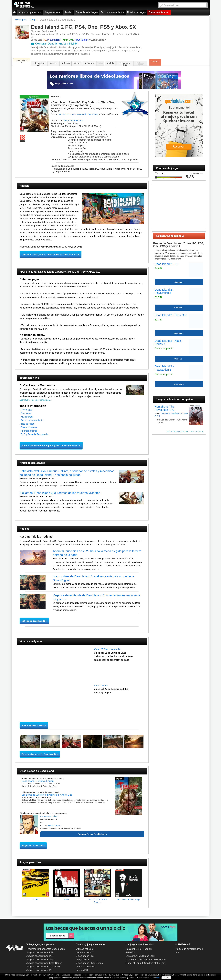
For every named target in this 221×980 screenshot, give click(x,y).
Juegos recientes (53, 12)
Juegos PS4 (82, 960)
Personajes (26, 410)
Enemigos (26, 413)
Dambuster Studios (74, 121)
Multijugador (27, 417)
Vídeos (77, 63)
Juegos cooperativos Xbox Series (44, 963)
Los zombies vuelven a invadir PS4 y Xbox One (47, 795)
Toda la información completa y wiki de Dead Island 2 (50, 446)
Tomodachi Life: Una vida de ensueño (145, 960)
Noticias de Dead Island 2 (34, 621)
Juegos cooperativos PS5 (40, 952)
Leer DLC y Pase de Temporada (35, 400)
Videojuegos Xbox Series (89, 963)
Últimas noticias (84, 949)
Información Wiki (39, 64)
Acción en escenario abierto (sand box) (79, 114)
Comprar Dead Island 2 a (54, 44)
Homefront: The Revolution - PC (164, 408)
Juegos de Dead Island (32, 846)
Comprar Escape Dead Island (91, 834)
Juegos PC (82, 970)
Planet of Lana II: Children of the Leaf (145, 963)
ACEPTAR (166, 978)
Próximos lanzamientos (112, 12)
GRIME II (130, 952)
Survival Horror (54, 826)
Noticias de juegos (137, 12)
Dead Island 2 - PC (167, 264)
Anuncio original (29, 431)
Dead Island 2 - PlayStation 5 (164, 368)
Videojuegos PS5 (85, 956)
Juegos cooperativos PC (39, 970)
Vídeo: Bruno (101, 686)
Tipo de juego (28, 424)
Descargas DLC (125, 64)
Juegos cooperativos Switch (41, 960)
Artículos (66, 63)
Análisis (69, 12)
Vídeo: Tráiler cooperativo (108, 649)
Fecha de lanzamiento (32, 420)
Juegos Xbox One (85, 967)
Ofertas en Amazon (159, 12)
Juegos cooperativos (30, 13)
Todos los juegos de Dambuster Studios (184, 431)
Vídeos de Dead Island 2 (33, 725)
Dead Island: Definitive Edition (38, 781)
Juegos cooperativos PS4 (40, 956)
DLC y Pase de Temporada (34, 434)
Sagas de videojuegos (87, 12)
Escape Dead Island (49, 816)
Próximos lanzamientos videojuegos (46, 949)
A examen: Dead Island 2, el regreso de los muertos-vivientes (60, 493)
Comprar (155, 61)
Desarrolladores (29, 427)
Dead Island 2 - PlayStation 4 (164, 291)
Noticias (53, 63)
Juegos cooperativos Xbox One (43, 967)
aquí (158, 978)
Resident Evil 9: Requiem (139, 949)
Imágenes (89, 63)
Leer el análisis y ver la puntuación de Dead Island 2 (50, 254)
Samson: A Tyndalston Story (140, 956)
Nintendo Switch (85, 952)
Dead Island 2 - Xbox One (171, 315)
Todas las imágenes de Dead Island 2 (39, 754)
